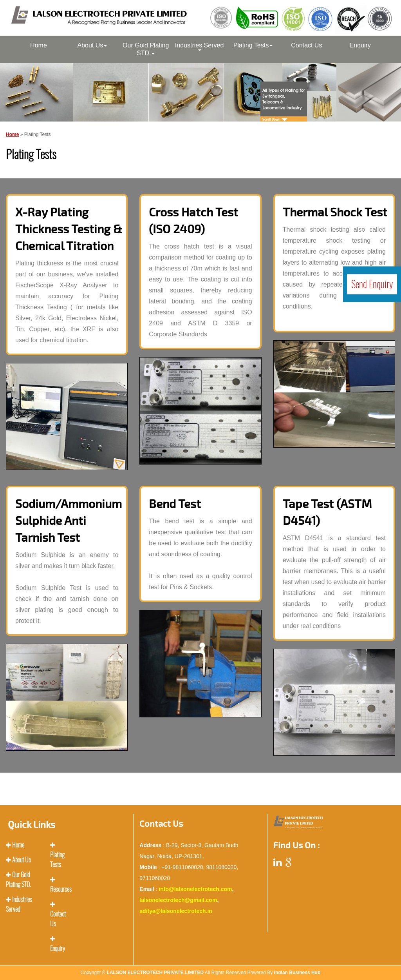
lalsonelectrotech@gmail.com (178, 900)
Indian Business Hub (297, 973)
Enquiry (360, 45)
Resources (61, 889)
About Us (92, 45)
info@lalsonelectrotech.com (195, 889)
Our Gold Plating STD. (146, 49)
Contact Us (306, 45)
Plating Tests (253, 45)
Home (39, 45)
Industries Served (200, 46)
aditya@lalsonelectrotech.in (176, 911)
